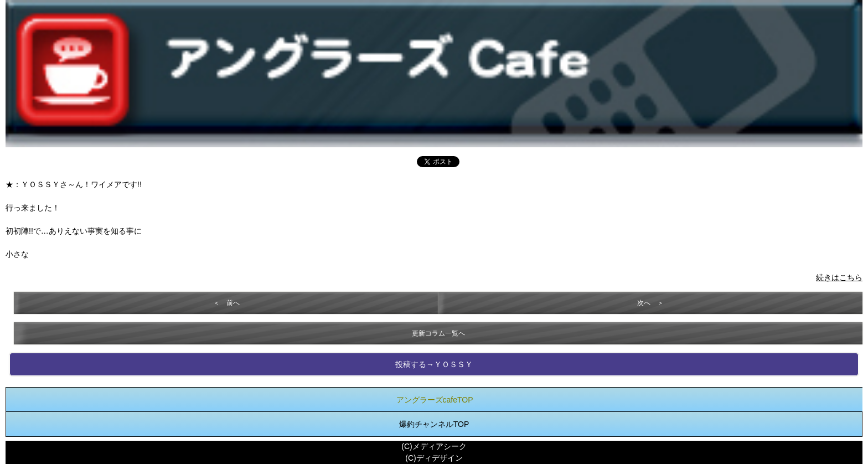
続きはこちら (839, 277)
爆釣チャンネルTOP (434, 424)
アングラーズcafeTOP (435, 400)
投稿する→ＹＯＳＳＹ (434, 364)
